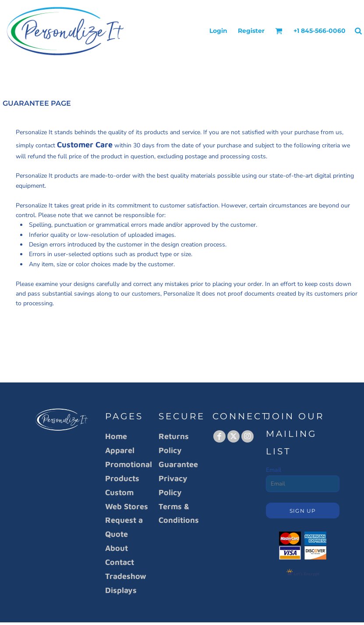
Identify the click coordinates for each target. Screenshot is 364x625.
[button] (279, 31)
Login (218, 31)
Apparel (120, 450)
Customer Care (85, 145)
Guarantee (178, 464)
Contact (120, 562)
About (117, 548)
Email (274, 470)
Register (251, 31)
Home (116, 436)
